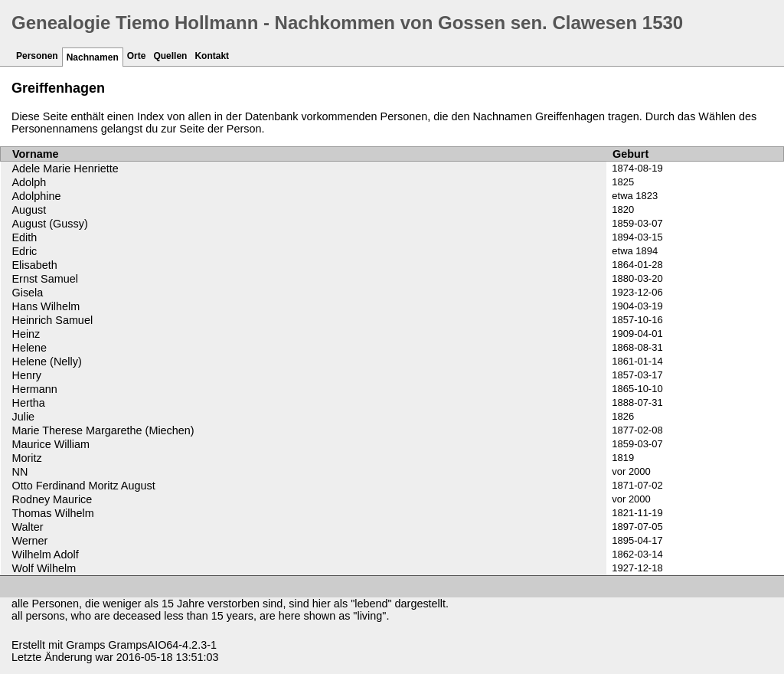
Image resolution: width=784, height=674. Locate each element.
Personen (37, 56)
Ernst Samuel (45, 279)
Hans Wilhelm (46, 306)
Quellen (170, 56)
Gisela (28, 293)
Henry (27, 375)
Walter (28, 527)
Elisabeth (35, 265)
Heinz (26, 334)
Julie (24, 417)
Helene (30, 348)
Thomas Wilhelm (53, 513)
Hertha (29, 403)
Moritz (27, 458)
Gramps (85, 645)
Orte (137, 56)
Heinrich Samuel (53, 320)
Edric (25, 251)
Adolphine (37, 196)
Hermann (35, 389)
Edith (25, 237)
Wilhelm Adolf (46, 555)
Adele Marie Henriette (65, 168)
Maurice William (51, 444)
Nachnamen (93, 57)
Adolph (29, 182)
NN (20, 472)
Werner (30, 541)
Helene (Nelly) (47, 362)
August (29, 210)
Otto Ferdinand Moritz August (84, 486)
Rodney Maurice (52, 499)
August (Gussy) (50, 224)
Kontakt (212, 56)
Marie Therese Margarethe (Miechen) (103, 430)
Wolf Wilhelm (44, 568)
